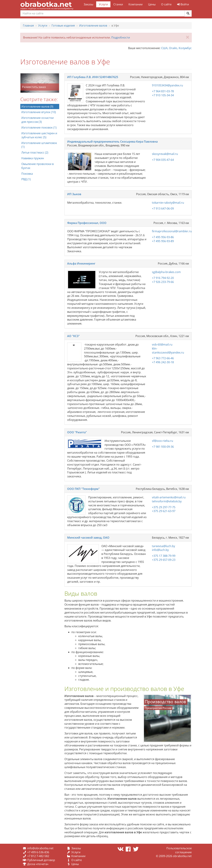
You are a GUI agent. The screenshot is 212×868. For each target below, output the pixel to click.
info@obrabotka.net (40, 848)
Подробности (121, 37)
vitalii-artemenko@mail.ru (169, 497)
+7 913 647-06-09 (163, 209)
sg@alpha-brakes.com (166, 272)
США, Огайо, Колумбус (176, 48)
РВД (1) (26, 179)
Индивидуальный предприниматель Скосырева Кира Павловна (112, 142)
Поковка (27, 174)
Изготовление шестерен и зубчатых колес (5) (39, 135)
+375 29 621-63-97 (164, 511)
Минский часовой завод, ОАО (88, 538)
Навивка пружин (33, 158)
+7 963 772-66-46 (163, 358)
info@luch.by (160, 550)
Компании (136, 4)
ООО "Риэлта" (77, 432)
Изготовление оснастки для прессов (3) (38, 120)
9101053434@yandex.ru (167, 85)
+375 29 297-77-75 (164, 507)
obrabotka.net (46, 4)
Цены (152, 4)
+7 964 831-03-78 (163, 91)
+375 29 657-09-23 (164, 560)
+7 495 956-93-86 (163, 237)
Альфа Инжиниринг (81, 263)
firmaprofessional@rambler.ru (172, 231)
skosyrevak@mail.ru (165, 154)
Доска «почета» (38, 864)
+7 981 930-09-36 (163, 447)
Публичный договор (41, 860)
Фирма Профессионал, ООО (87, 223)
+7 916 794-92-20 (163, 278)
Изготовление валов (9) (37, 107)
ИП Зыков (74, 194)
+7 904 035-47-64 (163, 160)
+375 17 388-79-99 (164, 556)
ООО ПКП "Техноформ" (83, 489)
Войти (183, 4)
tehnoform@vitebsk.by (167, 501)
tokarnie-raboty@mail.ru (168, 203)
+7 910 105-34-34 (163, 95)
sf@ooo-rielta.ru (163, 441)
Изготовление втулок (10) (39, 112)
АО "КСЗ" (73, 336)
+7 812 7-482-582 (38, 856)
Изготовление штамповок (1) (39, 145)
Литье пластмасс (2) (35, 152)
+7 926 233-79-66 (163, 282)
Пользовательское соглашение (179, 850)
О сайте (166, 4)
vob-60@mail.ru (162, 344)
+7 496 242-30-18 (163, 362)
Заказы (88, 4)
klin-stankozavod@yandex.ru (168, 350)
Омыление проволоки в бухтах (38, 166)
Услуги (103, 4)
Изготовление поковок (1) (39, 127)
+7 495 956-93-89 (163, 241)
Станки (118, 4)
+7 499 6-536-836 (38, 852)
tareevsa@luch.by (163, 546)
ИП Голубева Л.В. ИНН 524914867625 (93, 77)
